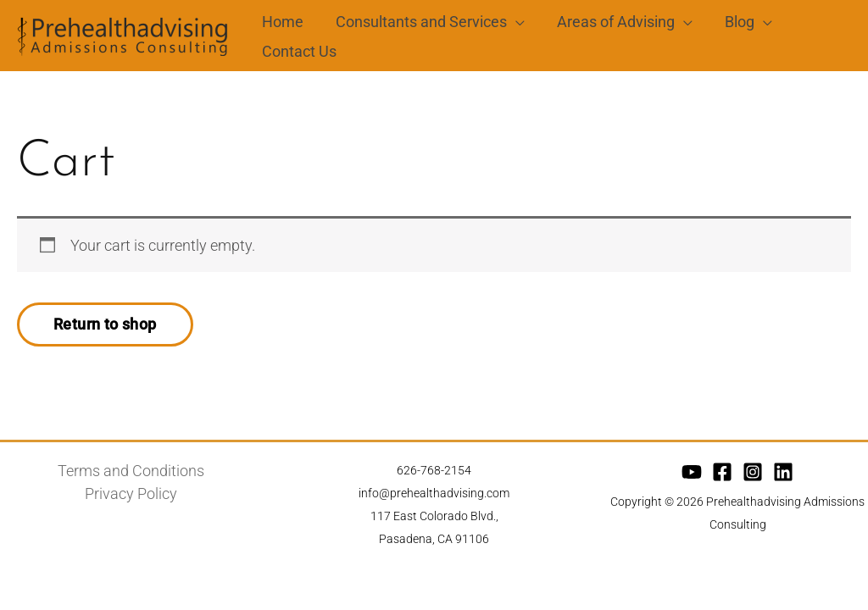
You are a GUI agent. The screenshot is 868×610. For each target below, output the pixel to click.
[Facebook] (722, 477)
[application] (513, 19)
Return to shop (105, 329)
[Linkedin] (783, 477)
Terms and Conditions (131, 476)
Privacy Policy (131, 499)
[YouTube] (692, 477)
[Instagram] (753, 477)
